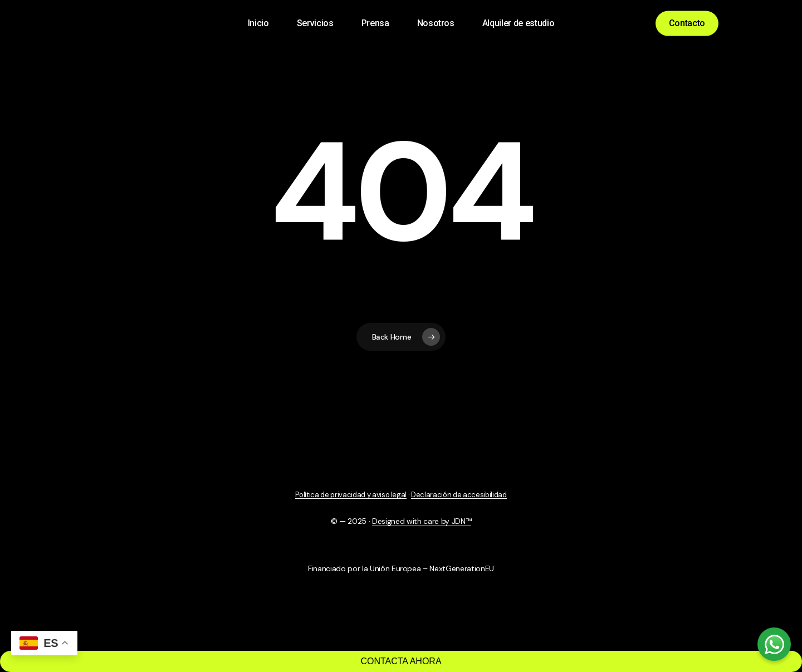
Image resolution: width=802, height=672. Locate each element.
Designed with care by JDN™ (422, 521)
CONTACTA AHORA (401, 661)
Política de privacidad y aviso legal (351, 495)
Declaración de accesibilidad (459, 495)
